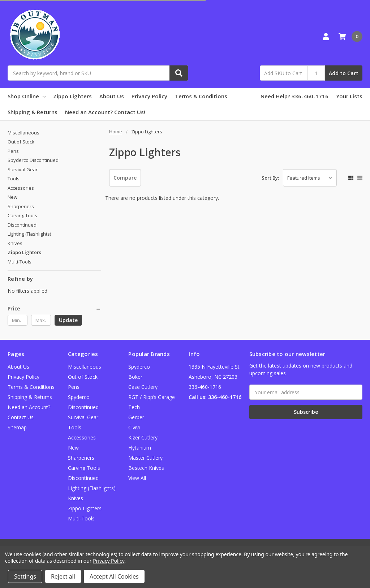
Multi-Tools (20, 262)
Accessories (21, 188)
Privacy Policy (149, 96)
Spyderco (139, 367)
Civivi (134, 427)
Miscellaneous (23, 133)
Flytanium (140, 448)
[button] (54, 309)
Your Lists (349, 96)
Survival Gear (23, 169)
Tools (14, 179)
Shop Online (27, 96)
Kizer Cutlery (143, 437)
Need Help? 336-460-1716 (294, 96)
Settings (25, 576)
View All (137, 478)
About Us (112, 96)
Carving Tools (22, 215)
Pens (13, 151)
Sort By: (270, 178)
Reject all (63, 576)
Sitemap (17, 427)
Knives (15, 243)
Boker (135, 377)
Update (68, 320)
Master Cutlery (145, 458)
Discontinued (22, 225)
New (12, 197)
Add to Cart (344, 73)
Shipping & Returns (33, 112)
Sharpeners (21, 206)
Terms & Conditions (201, 96)
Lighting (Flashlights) (29, 234)
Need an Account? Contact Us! (105, 112)
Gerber (136, 417)
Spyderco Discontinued (33, 160)
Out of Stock (21, 142)
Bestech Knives (146, 468)
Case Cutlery (143, 387)
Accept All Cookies (114, 576)
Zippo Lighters (72, 96)
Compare (125, 178)
